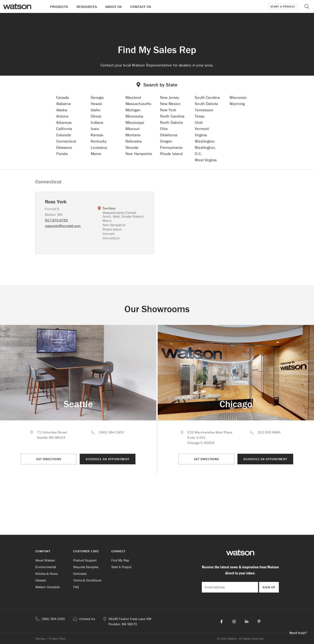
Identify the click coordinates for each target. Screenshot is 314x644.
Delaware (64, 147)
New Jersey (170, 97)
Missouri (133, 129)
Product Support (85, 560)
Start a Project (283, 6)
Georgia (97, 97)
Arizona (62, 116)
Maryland (133, 97)
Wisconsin (238, 97)
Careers (41, 580)
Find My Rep (120, 560)
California (64, 129)
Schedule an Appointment (107, 459)
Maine (96, 154)
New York (168, 110)
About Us (114, 7)
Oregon (166, 141)
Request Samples (86, 567)
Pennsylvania (171, 147)
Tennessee (204, 110)
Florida (62, 154)
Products (59, 7)
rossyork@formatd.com (63, 226)
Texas (200, 116)
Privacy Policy (57, 639)
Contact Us (141, 7)
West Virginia (206, 160)
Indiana (97, 122)
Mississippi (135, 122)
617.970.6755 (56, 220)
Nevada (132, 147)
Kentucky (99, 141)
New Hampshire (139, 154)
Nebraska (134, 141)
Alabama (63, 104)
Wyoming (237, 104)
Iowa (95, 129)
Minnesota (134, 116)
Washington (205, 141)
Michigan (133, 110)
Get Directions (49, 459)
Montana (133, 135)
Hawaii (96, 104)
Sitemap (40, 639)
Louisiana (99, 147)
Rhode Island (171, 154)
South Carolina (207, 97)
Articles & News (47, 574)
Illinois (96, 116)
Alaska (62, 110)
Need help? (298, 633)
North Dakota (171, 122)
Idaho (96, 110)
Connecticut (66, 141)
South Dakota (206, 104)
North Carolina (172, 116)
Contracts (80, 574)
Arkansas (64, 122)
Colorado (64, 135)
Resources (87, 7)
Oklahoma (169, 135)
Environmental (46, 567)
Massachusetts (138, 104)
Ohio (164, 129)
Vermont (202, 129)
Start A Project (121, 567)
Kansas (97, 135)
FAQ (76, 587)
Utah (199, 122)
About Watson (45, 560)
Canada (63, 97)
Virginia (201, 135)
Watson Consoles (47, 587)
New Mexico (170, 104)
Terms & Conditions (87, 580)
